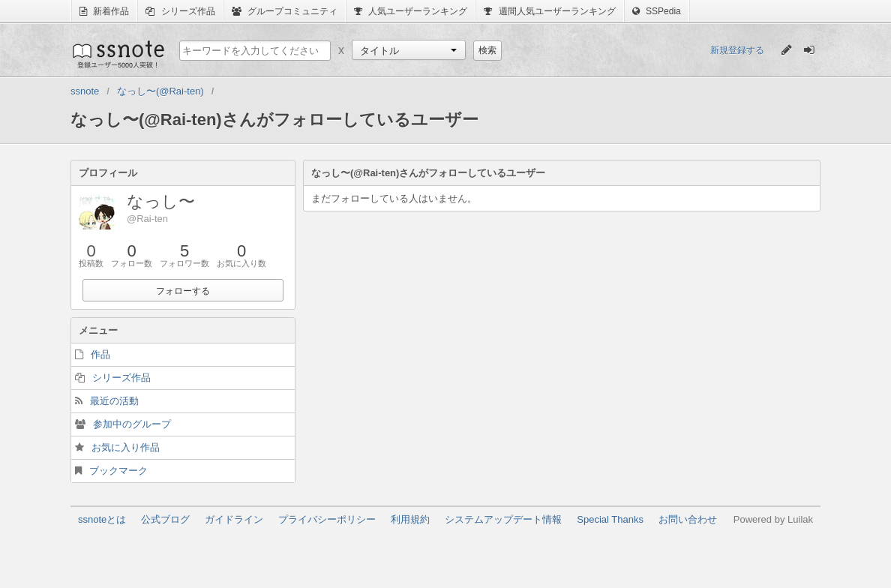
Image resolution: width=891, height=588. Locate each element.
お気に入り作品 (126, 447)
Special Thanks (610, 519)
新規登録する (737, 50)
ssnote (117, 54)
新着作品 (104, 11)
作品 (100, 354)
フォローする (183, 291)
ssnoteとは (102, 519)
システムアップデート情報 (503, 519)
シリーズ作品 (180, 11)
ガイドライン (234, 519)
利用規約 (410, 519)
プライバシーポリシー (327, 519)
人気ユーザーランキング (411, 11)
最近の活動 (114, 401)
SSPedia (657, 11)
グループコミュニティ (285, 11)
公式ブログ (165, 519)
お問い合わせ (688, 519)
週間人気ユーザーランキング (549, 11)
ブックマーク (118, 471)
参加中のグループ (132, 424)
